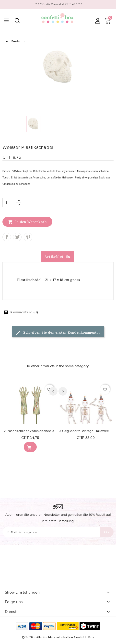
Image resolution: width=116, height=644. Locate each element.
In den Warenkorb (27, 222)
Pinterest (28, 237)
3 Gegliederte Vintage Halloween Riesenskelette (86, 431)
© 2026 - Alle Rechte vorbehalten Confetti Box (58, 637)
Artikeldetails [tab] (57, 257)
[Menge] (8, 202)
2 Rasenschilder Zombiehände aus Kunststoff (30, 431)
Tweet (17, 237)
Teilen (7, 237)
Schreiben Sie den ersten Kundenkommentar (58, 333)
